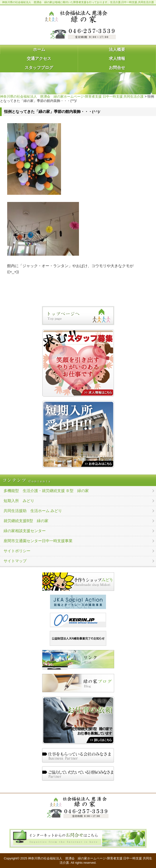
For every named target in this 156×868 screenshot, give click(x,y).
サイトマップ (15, 561)
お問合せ (117, 68)
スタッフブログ (39, 68)
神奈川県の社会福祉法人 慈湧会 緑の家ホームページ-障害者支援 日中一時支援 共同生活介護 (72, 96)
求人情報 (117, 59)
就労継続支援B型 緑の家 (26, 521)
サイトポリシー (17, 551)
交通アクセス (39, 59)
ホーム (39, 50)
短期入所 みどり (19, 501)
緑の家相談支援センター (25, 531)
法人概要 (117, 50)
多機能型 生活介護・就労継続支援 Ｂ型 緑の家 (46, 491)
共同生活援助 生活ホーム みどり (33, 511)
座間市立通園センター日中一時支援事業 (38, 541)
